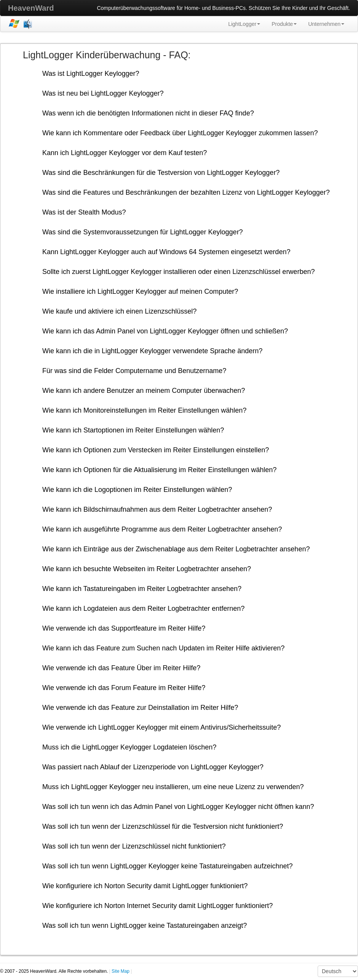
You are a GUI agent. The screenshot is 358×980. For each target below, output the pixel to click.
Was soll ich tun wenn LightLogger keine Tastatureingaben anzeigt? (145, 926)
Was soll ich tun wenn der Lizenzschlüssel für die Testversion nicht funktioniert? (163, 826)
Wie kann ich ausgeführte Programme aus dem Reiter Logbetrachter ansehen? (162, 529)
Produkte (284, 24)
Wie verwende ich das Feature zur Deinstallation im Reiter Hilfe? (140, 708)
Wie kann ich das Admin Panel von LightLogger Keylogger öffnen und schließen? (165, 331)
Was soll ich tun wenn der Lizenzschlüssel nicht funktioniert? (134, 846)
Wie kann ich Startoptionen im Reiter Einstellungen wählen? (133, 430)
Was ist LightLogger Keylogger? (91, 74)
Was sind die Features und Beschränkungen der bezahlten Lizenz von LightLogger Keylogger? (186, 192)
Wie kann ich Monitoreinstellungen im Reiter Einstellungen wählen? (144, 410)
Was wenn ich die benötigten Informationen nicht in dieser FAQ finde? (148, 113)
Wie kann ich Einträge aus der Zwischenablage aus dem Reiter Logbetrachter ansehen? (176, 549)
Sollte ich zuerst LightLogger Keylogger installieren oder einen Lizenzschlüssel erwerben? (178, 272)
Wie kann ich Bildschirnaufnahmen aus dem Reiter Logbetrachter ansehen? (157, 509)
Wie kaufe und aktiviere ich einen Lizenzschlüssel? (119, 311)
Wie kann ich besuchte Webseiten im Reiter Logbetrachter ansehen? (147, 569)
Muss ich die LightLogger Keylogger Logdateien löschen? (129, 747)
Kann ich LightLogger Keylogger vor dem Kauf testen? (125, 153)
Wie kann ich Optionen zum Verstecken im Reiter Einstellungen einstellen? (156, 450)
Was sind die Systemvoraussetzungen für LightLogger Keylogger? (143, 232)
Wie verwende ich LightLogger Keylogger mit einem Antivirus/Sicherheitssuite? (161, 727)
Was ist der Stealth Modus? (84, 212)
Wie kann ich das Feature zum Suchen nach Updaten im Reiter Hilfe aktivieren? (163, 648)
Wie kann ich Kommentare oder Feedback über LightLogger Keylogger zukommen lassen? (180, 133)
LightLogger (244, 24)
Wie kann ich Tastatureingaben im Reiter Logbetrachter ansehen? (142, 589)
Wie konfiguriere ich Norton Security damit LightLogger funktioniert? (145, 886)
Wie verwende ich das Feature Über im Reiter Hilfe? (121, 668)
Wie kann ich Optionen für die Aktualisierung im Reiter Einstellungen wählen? (159, 470)
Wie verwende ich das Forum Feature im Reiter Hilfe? (124, 688)
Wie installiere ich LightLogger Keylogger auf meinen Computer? (140, 291)
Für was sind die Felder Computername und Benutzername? (134, 371)
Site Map (121, 971)
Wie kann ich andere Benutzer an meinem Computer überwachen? (144, 391)
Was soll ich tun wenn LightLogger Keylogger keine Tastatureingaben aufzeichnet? (167, 866)
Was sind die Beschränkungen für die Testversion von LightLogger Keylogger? (161, 173)
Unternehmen (326, 24)
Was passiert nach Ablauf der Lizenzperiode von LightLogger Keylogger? (153, 767)
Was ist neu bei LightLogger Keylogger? (103, 93)
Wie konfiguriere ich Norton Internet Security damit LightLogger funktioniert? (157, 906)
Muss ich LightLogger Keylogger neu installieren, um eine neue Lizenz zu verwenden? (173, 787)
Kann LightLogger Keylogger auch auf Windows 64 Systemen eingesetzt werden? (166, 252)
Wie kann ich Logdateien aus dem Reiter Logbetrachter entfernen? (143, 608)
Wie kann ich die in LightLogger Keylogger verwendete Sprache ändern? (152, 351)
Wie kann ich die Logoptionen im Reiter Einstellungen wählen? (137, 490)
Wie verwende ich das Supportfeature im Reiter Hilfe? (124, 628)
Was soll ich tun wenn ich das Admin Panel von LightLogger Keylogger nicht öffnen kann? (178, 807)
